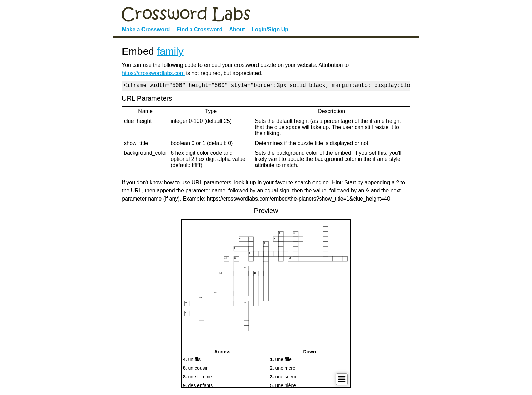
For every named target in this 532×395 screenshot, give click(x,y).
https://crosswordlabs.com (153, 73)
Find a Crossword (199, 29)
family (170, 51)
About (237, 29)
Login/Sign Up (270, 29)
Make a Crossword (146, 29)
